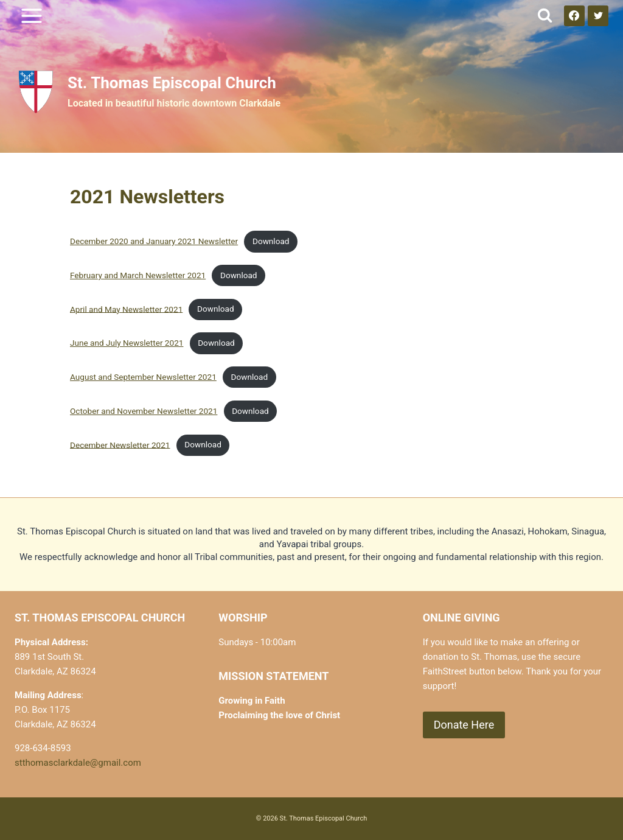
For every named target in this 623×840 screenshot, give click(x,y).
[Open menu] (32, 16)
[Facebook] (574, 16)
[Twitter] (598, 16)
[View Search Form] (545, 16)
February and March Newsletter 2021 (138, 275)
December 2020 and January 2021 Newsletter (154, 241)
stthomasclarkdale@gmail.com (78, 763)
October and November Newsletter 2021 (144, 411)
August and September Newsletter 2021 (143, 377)
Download (271, 241)
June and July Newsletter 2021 (127, 343)
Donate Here (464, 725)
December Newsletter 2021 (120, 444)
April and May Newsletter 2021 (126, 309)
